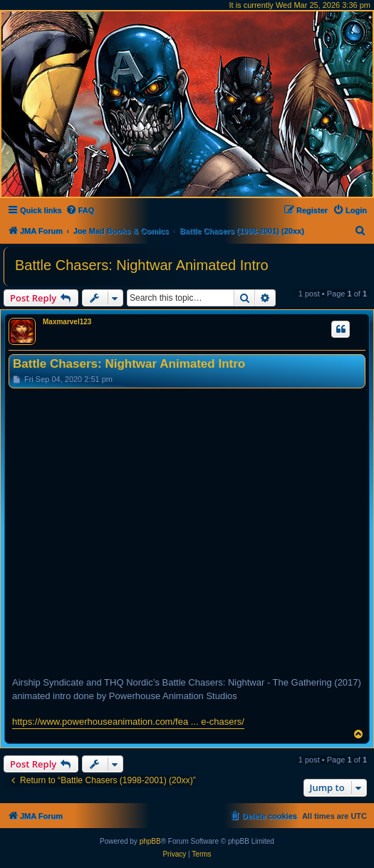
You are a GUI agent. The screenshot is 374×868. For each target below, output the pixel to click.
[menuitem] (80, 210)
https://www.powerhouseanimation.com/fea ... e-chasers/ (128, 722)
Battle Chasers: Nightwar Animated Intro (142, 265)
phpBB (150, 841)
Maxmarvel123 (67, 322)
